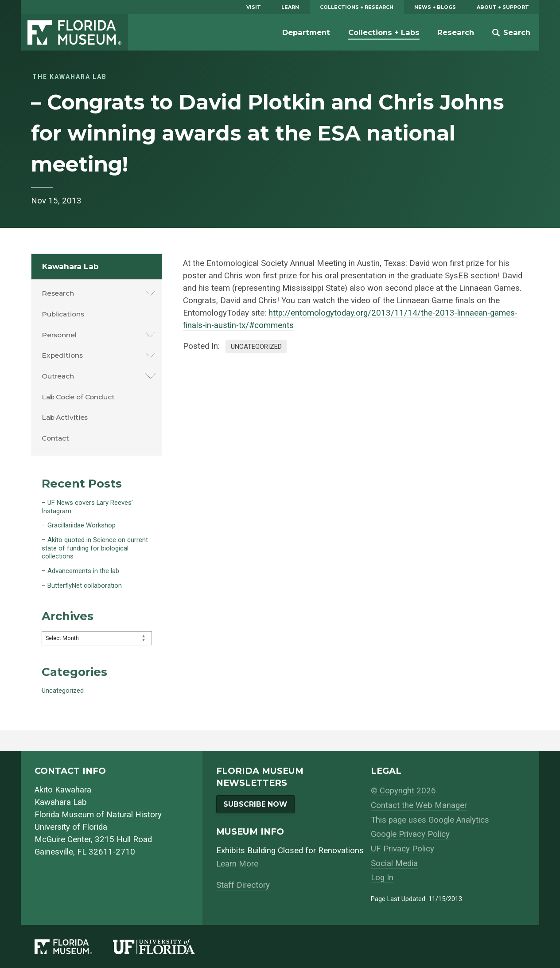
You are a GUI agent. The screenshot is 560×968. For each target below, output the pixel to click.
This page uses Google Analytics (430, 820)
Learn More (237, 864)
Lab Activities (65, 417)
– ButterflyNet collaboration (82, 585)
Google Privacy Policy (410, 834)
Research (456, 32)
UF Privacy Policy (402, 849)
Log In (382, 878)
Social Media (394, 863)
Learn (290, 7)
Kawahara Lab (70, 266)
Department (306, 32)
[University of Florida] (164, 947)
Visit (254, 7)
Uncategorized (256, 347)
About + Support (503, 7)
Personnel (59, 335)
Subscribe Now (255, 804)
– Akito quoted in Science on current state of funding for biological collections (95, 548)
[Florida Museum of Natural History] (74, 947)
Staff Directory (243, 885)
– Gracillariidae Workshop (79, 525)
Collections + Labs (384, 32)
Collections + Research (357, 7)
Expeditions (62, 355)
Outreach (58, 376)
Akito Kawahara (63, 790)
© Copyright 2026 (403, 791)
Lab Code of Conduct (78, 397)
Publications (63, 314)
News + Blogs (435, 7)
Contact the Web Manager (419, 805)
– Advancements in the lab (80, 571)
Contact (55, 438)
